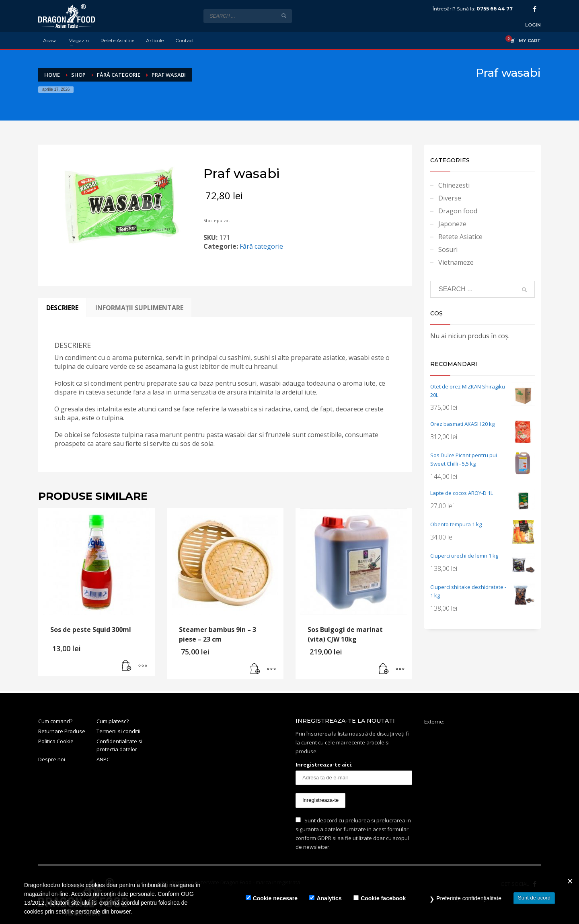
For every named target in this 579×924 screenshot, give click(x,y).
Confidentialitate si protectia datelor (119, 745)
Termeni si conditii (118, 731)
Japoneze (452, 224)
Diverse (450, 198)
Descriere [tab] (62, 308)
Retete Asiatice (460, 237)
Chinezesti (454, 185)
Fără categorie (261, 246)
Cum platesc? (113, 721)
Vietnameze (456, 262)
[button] (127, 666)
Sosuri (448, 249)
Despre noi (52, 759)
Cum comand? (55, 721)
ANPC (103, 759)
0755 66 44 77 (495, 9)
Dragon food (458, 211)
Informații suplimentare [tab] (139, 308)
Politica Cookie (56, 741)
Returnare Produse (62, 731)
